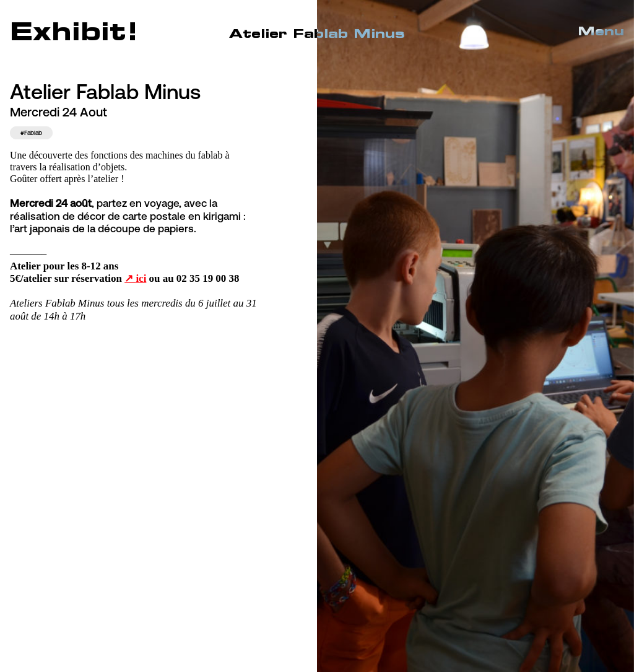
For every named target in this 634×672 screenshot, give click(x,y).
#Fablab (31, 133)
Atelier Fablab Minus (317, 33)
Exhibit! (74, 31)
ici (141, 278)
